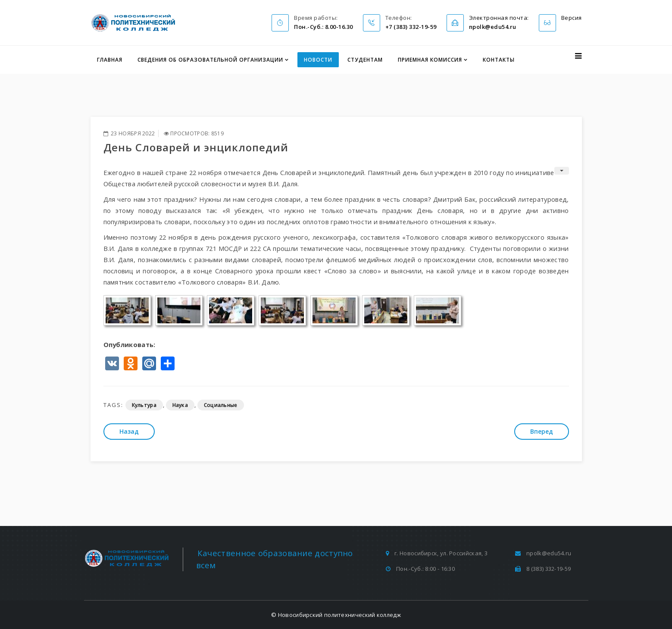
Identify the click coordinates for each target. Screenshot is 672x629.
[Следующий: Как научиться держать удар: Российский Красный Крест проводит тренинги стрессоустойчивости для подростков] (542, 432)
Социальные (221, 405)
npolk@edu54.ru (549, 553)
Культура (144, 405)
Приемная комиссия (430, 60)
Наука (180, 405)
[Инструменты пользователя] (562, 171)
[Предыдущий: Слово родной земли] (129, 432)
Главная (110, 60)
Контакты (499, 60)
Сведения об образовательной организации (210, 60)
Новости (318, 60)
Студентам (365, 60)
